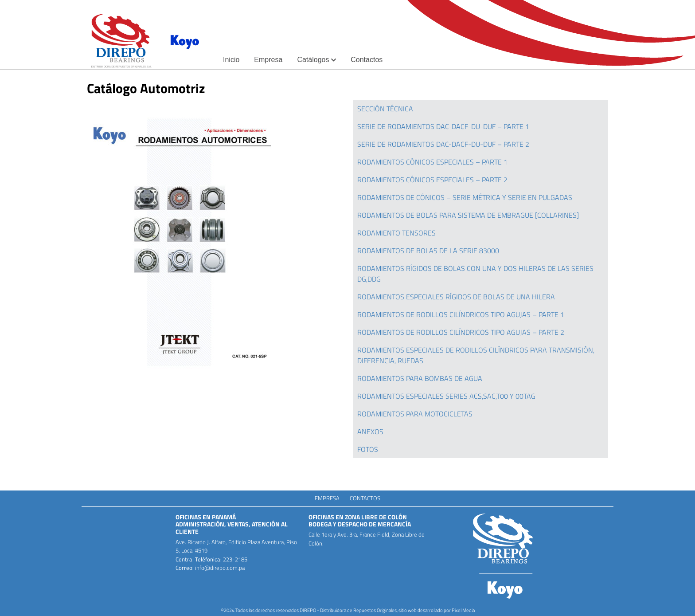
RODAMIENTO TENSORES (396, 233)
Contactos (365, 498)
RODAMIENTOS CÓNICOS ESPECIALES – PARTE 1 (433, 162)
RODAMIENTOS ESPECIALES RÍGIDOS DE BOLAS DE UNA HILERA (456, 297)
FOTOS (368, 449)
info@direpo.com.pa (219, 568)
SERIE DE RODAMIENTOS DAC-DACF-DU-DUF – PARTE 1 (443, 126)
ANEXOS (370, 432)
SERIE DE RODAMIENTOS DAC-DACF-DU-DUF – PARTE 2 (443, 144)
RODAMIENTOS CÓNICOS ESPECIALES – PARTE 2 (432, 180)
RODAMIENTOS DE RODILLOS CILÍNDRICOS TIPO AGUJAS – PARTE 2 (461, 332)
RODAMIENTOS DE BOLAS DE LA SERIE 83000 (428, 251)
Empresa (327, 498)
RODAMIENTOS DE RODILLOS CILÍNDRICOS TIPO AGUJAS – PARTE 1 (461, 314)
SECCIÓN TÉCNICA (385, 109)
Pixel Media (463, 610)
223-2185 (234, 559)
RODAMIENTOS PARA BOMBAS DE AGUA (420, 378)
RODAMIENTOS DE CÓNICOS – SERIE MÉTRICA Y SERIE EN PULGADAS (465, 197)
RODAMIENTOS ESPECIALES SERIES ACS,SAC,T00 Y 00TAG (446, 396)
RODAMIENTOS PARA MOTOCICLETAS (415, 414)
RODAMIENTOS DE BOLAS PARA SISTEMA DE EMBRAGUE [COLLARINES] (468, 215)
